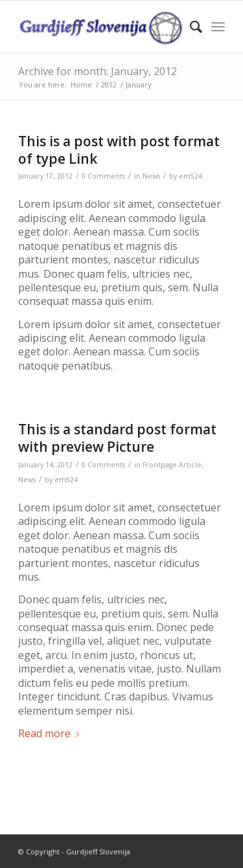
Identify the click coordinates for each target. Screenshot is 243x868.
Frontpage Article (172, 465)
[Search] (190, 27)
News (151, 176)
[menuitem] (190, 27)
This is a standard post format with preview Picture (117, 438)
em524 (191, 176)
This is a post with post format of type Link (119, 150)
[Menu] (218, 27)
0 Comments (103, 176)
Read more (51, 734)
